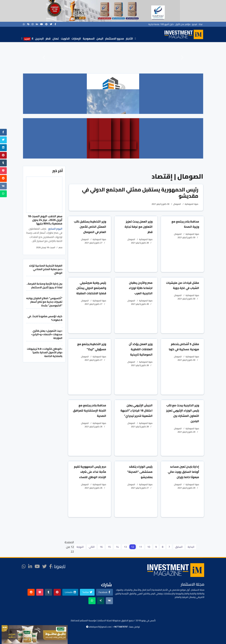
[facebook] (55, 24)
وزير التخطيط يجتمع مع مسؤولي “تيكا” (92, 347)
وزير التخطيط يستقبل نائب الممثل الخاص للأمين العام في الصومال (90, 227)
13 (125, 547)
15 (109, 547)
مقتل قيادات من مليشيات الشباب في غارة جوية (183, 285)
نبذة (201, 24)
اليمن (100, 39)
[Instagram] (33, 24)
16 (101, 547)
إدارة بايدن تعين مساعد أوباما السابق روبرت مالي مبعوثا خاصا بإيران (183, 472)
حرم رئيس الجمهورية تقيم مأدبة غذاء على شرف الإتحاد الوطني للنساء (90, 472)
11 (141, 547)
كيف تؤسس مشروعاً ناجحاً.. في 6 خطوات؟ (45, 318)
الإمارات (76, 39)
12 (133, 547)
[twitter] (51, 24)
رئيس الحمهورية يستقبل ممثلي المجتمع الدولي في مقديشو (140, 193)
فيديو (195, 24)
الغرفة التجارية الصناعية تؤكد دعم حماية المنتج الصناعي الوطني (46, 269)
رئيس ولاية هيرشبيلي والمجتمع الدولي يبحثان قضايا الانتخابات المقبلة (91, 288)
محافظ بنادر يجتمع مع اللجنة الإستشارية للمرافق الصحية (90, 411)
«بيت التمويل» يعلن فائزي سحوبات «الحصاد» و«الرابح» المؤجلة (47, 334)
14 (117, 547)
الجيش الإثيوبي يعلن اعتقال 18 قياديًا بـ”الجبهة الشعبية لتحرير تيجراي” (137, 411)
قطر (48, 39)
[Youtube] (42, 24)
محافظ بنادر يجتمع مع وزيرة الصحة (185, 224)
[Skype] (28, 24)
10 (149, 547)
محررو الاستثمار (115, 39)
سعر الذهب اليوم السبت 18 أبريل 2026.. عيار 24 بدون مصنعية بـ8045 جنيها (45, 220)
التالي (92, 547)
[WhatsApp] (24, 24)
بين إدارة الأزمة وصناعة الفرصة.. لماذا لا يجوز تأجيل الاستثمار (44, 285)
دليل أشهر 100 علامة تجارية (161, 24)
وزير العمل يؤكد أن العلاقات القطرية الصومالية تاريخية (141, 349)
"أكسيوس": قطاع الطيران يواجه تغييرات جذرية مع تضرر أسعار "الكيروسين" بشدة (44, 302)
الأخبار (129, 39)
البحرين (39, 39)
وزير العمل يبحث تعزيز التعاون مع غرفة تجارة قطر (139, 227)
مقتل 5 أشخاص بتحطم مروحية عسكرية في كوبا (184, 347)
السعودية (89, 39)
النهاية (80, 547)
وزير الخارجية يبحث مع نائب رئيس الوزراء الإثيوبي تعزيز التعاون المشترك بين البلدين (183, 413)
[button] (44, 57)
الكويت (65, 39)
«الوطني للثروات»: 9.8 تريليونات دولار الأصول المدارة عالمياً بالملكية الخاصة (45, 352)
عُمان (56, 39)
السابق (179, 547)
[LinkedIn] (37, 24)
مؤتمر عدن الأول (183, 24)
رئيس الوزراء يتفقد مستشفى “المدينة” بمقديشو (140, 472)
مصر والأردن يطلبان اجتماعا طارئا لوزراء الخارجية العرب (141, 288)
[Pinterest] (46, 24)
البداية (191, 547)
